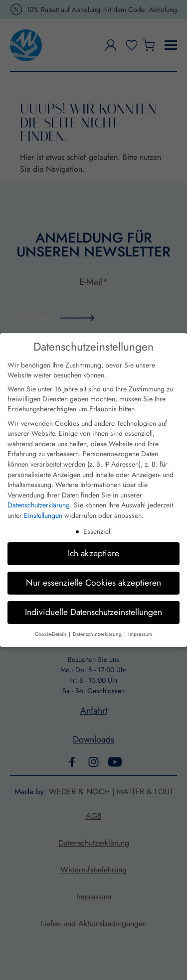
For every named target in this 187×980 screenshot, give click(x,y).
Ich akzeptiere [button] (93, 553)
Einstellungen (43, 515)
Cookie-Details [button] (51, 634)
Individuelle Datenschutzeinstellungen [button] (93, 612)
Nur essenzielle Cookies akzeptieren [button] (93, 583)
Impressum (140, 634)
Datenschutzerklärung (39, 505)
